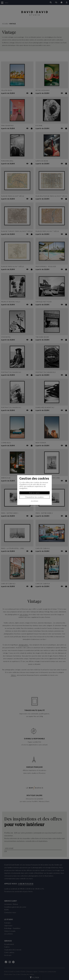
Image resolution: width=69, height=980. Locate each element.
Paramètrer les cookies (34, 497)
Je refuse (35, 501)
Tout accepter (35, 493)
